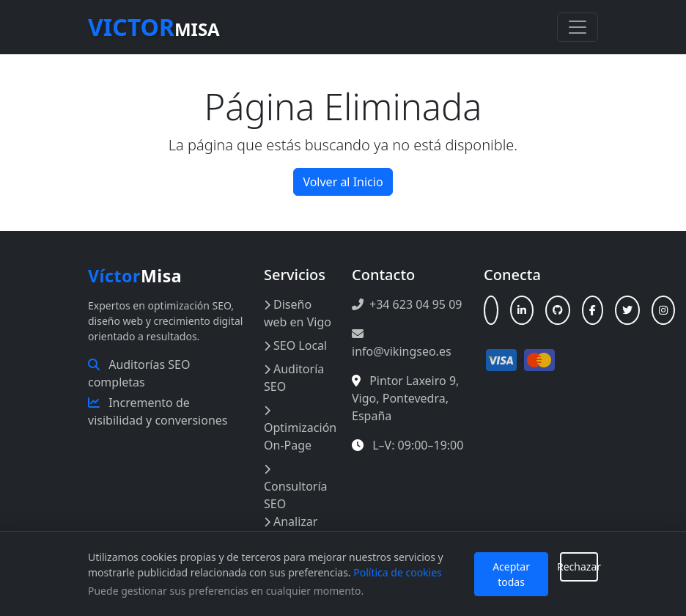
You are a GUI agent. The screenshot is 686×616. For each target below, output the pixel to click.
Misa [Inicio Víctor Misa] (135, 276)
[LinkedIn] (522, 310)
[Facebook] (593, 310)
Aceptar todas (511, 574)
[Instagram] (663, 310)
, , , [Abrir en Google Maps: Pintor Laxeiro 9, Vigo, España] (405, 398)
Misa (154, 27)
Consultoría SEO (296, 488)
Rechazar (579, 566)
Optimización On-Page (300, 429)
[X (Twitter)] (627, 310)
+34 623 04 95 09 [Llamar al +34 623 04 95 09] (407, 304)
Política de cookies (398, 572)
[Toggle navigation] (578, 27)
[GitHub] (558, 310)
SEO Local (295, 345)
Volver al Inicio (343, 182)
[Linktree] (491, 310)
